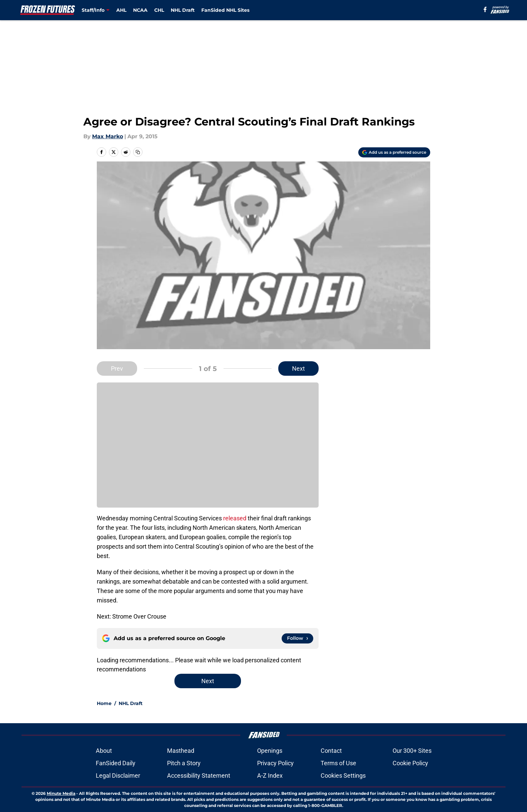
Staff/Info (93, 10)
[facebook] (485, 9)
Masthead (181, 751)
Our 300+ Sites (412, 751)
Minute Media (61, 793)
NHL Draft (183, 10)
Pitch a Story (184, 763)
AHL (121, 10)
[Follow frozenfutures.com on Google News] (297, 638)
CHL (159, 10)
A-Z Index (270, 776)
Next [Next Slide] (298, 368)
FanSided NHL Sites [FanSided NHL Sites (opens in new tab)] (225, 10)
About (104, 751)
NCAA (140, 10)
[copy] (138, 152)
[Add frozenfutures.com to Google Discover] (394, 152)
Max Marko (108, 136)
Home (104, 703)
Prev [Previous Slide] (117, 368)
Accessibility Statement (199, 776)
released (235, 518)
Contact (331, 751)
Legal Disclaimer (118, 776)
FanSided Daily (116, 763)
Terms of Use (338, 763)
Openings (270, 751)
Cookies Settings (343, 776)
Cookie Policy (410, 763)
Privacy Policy (275, 763)
